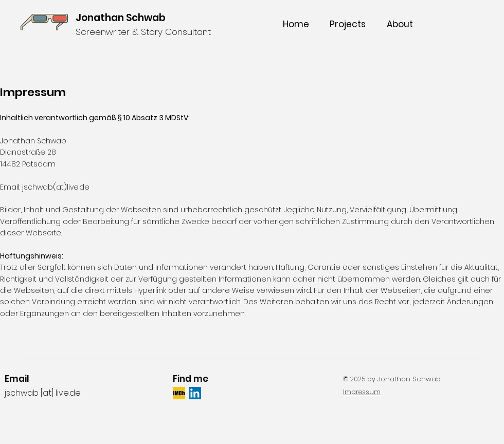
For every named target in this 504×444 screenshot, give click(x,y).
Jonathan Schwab (121, 18)
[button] (347, 24)
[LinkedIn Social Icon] (195, 393)
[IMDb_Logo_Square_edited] (179, 393)
